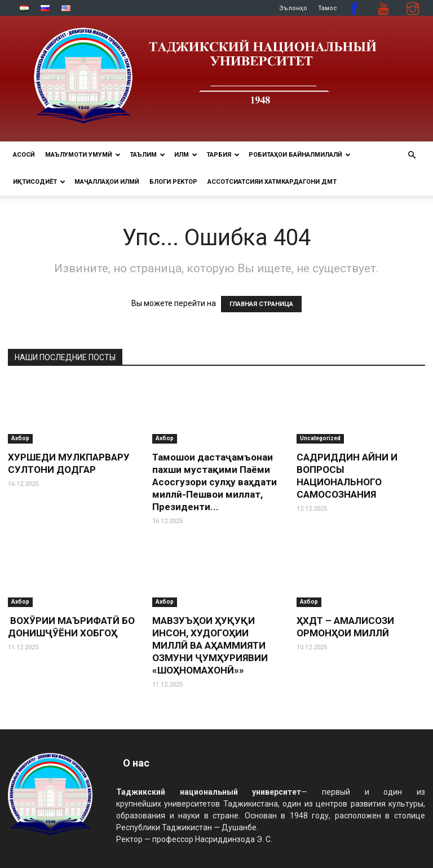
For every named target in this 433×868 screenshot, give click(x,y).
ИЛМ (186, 155)
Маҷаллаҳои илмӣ (107, 182)
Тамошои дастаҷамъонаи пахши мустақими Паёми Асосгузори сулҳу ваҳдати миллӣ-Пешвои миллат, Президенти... (215, 482)
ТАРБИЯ (223, 155)
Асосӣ (24, 155)
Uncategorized (320, 438)
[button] (412, 155)
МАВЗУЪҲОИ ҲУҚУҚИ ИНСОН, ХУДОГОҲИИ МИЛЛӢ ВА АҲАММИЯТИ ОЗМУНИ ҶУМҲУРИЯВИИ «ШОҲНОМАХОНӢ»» (210, 645)
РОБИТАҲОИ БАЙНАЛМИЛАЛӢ (300, 155)
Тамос (328, 8)
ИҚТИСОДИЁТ (39, 182)
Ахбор (20, 438)
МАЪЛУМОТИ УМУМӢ (83, 155)
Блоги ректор (173, 182)
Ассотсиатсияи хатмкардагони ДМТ (272, 182)
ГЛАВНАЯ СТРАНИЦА (261, 304)
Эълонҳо (293, 8)
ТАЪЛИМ (147, 155)
